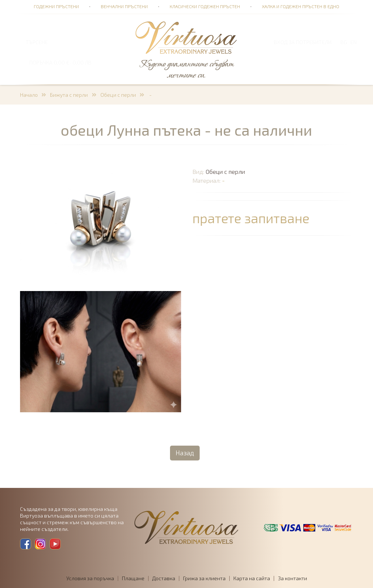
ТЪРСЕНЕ (37, 42)
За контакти (292, 578)
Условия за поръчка (90, 578)
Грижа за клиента (204, 578)
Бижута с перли (69, 95)
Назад (185, 453)
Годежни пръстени (56, 6)
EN (354, 42)
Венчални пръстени (124, 6)
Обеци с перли (118, 95)
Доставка (164, 578)
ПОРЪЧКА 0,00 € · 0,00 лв (60, 62)
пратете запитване (252, 218)
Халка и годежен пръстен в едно (301, 6)
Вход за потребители (303, 42)
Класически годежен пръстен (205, 6)
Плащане (133, 578)
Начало (29, 95)
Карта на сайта (252, 578)
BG (344, 42)
